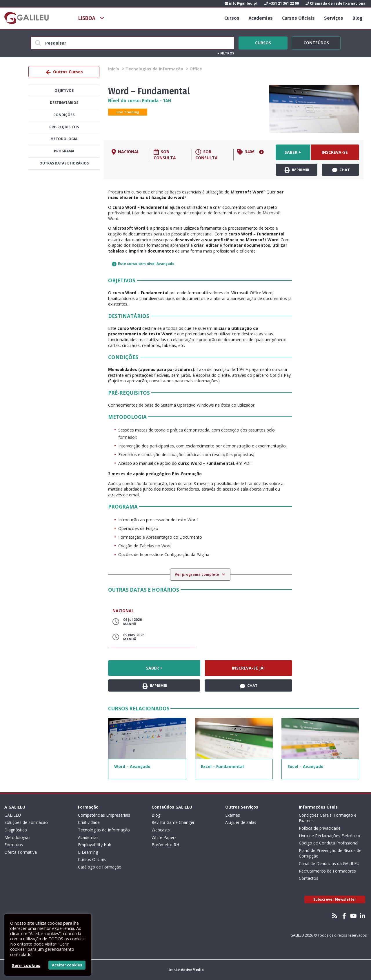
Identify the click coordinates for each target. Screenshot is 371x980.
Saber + (293, 152)
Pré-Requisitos (64, 127)
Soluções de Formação (26, 822)
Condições (64, 115)
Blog (358, 18)
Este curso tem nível (143, 264)
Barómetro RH (165, 845)
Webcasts (161, 830)
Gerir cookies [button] (26, 965)
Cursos (232, 18)
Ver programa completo (197, 574)
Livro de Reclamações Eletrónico (330, 836)
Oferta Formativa (21, 852)
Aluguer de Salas (241, 822)
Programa (64, 151)
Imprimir (297, 170)
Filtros (226, 53)
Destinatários (64, 103)
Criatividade (89, 822)
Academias (261, 18)
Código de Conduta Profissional (329, 843)
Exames (233, 815)
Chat (341, 170)
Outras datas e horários (64, 163)
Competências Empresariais (104, 815)
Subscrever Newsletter (335, 899)
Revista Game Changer (173, 822)
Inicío (114, 69)
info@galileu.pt (241, 3)
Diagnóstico (16, 830)
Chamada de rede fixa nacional (336, 3)
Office (196, 69)
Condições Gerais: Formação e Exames (328, 818)
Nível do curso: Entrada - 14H (140, 101)
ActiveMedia (192, 970)
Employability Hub (95, 845)
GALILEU (13, 815)
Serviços (334, 18)
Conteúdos (316, 42)
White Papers (164, 837)
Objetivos (64, 90)
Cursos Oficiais (298, 18)
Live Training (128, 112)
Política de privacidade (320, 828)
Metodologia (64, 139)
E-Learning (88, 852)
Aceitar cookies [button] (67, 965)
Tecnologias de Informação (154, 69)
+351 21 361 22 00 (282, 3)
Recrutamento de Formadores (327, 871)
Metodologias (17, 837)
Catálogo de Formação (100, 867)
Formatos (14, 845)
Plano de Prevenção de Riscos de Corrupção (330, 853)
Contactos (309, 878)
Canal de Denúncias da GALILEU (329, 863)
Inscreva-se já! (335, 155)
